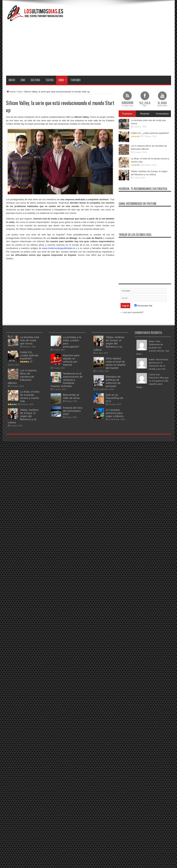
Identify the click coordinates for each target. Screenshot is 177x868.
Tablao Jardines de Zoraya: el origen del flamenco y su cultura (23, 416)
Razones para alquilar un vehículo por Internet (71, 360)
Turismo (75, 80)
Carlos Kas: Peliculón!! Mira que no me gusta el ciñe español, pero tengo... (153, 381)
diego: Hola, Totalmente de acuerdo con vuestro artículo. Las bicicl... (153, 348)
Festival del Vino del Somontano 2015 (73, 411)
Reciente (145, 114)
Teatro (50, 80)
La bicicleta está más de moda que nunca (30, 340)
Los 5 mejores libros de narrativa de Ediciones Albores (22, 377)
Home (11, 92)
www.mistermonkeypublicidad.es (59, 248)
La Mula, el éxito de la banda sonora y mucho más (30, 396)
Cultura (35, 80)
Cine (23, 80)
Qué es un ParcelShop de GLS (114, 398)
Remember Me (143, 306)
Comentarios (162, 114)
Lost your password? (133, 312)
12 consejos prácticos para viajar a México (115, 413)
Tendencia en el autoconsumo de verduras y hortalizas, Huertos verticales (67, 380)
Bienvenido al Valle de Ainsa (71, 396)
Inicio (12, 80)
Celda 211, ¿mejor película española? (150, 133)
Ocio (62, 80)
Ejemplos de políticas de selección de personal (113, 381)
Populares (127, 114)
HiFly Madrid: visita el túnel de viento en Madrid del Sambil (115, 363)
